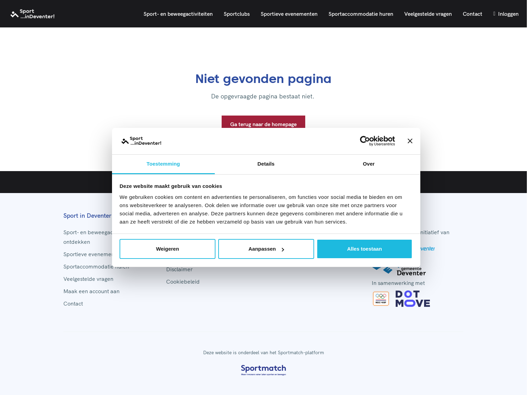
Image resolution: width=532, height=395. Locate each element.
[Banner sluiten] (410, 141)
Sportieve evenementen (289, 14)
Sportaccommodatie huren (361, 14)
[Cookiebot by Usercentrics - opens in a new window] (365, 141)
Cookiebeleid (183, 282)
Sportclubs (237, 14)
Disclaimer (179, 269)
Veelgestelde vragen (428, 14)
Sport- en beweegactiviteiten (178, 14)
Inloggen (506, 14)
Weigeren (167, 249)
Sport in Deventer (87, 216)
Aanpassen (266, 249)
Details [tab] (266, 164)
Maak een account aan (91, 291)
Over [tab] (369, 164)
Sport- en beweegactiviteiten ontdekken (99, 237)
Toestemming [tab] (163, 164)
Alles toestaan (364, 249)
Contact (473, 14)
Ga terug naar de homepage (263, 124)
